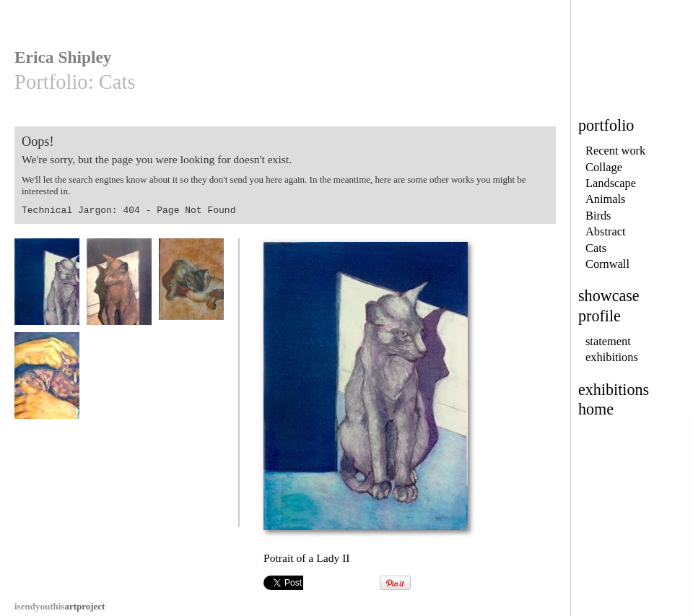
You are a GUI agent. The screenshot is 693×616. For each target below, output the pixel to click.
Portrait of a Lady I (119, 289)
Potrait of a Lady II (47, 289)
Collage (604, 167)
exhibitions (612, 357)
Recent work (615, 151)
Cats (596, 248)
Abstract (605, 231)
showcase (609, 296)
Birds (598, 216)
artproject (60, 606)
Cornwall (607, 264)
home (596, 409)
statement (608, 341)
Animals (606, 199)
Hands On (47, 382)
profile (600, 316)
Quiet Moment (191, 289)
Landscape (611, 183)
